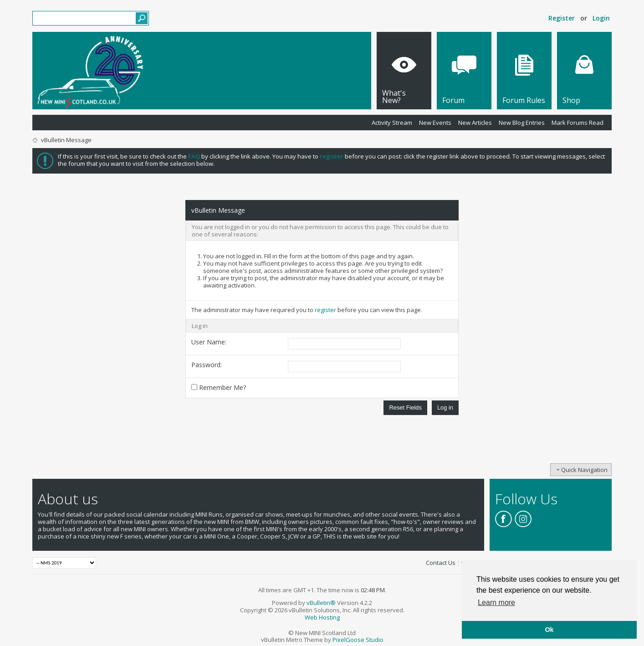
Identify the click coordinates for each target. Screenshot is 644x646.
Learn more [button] (496, 602)
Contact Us (441, 563)
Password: (207, 365)
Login (601, 18)
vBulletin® (321, 603)
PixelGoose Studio (358, 640)
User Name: (209, 342)
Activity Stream (392, 123)
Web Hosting (322, 617)
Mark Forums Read (578, 123)
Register (562, 18)
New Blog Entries (522, 123)
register (325, 310)
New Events (435, 123)
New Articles (475, 123)
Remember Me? (219, 387)
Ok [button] (549, 630)
